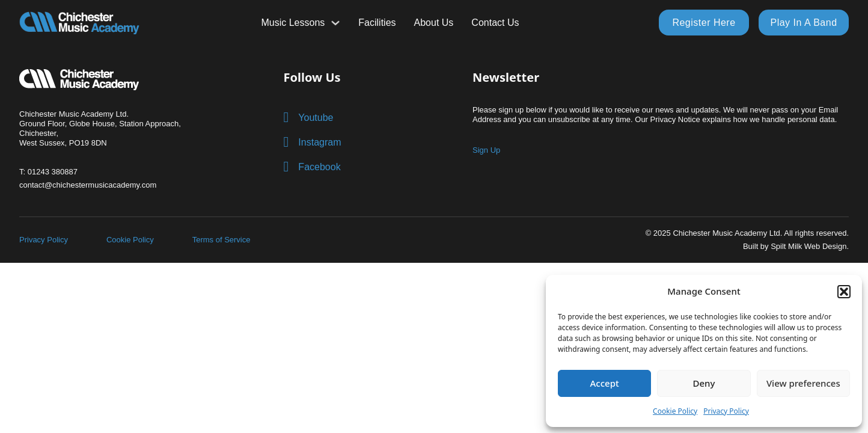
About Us (434, 23)
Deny (704, 383)
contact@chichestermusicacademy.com (88, 185)
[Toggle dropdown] (335, 23)
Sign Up (486, 150)
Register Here (704, 23)
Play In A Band (803, 23)
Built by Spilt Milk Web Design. (796, 246)
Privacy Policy (726, 411)
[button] (844, 292)
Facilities (377, 23)
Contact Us (495, 23)
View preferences (803, 383)
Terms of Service (222, 240)
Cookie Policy (675, 411)
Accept (605, 383)
